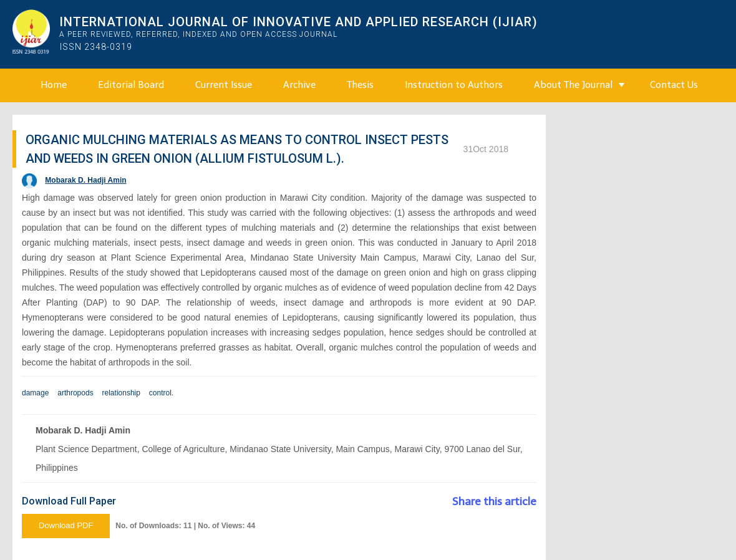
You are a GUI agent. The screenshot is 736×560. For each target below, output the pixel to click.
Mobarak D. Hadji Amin (85, 180)
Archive (299, 85)
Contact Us (674, 85)
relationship (121, 393)
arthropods (75, 393)
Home (54, 85)
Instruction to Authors (454, 85)
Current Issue (224, 85)
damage (35, 393)
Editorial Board (131, 85)
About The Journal (573, 85)
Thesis (360, 85)
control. (161, 393)
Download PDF (66, 525)
